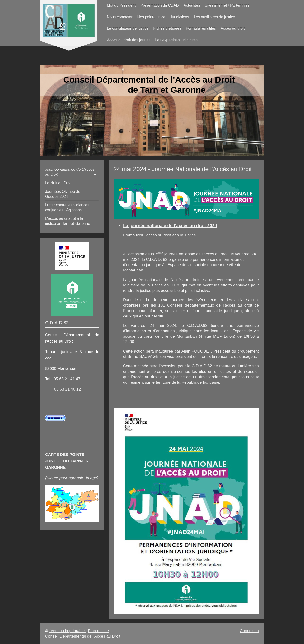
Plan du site (98, 631)
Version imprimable (65, 631)
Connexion (249, 631)
